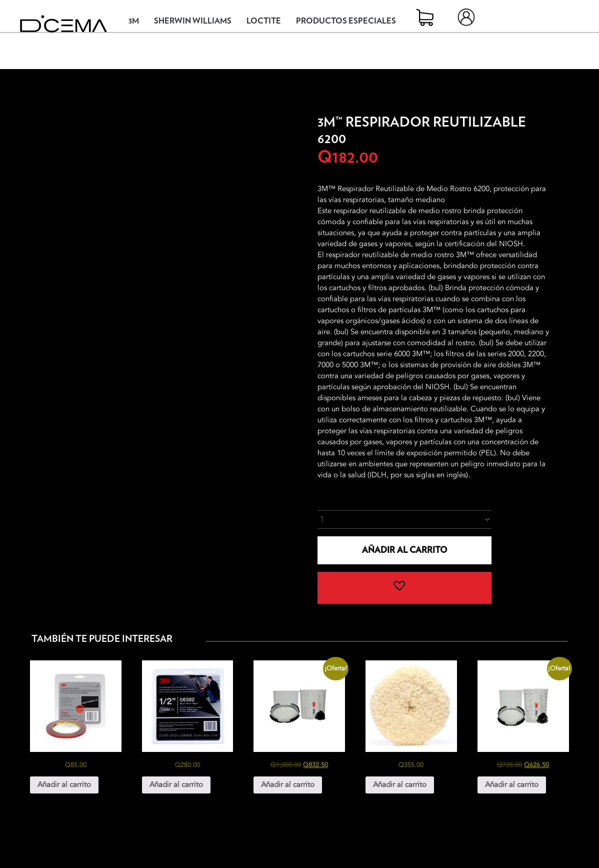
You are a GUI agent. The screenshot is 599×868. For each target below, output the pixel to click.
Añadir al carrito (404, 550)
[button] (404, 588)
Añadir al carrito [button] (64, 784)
